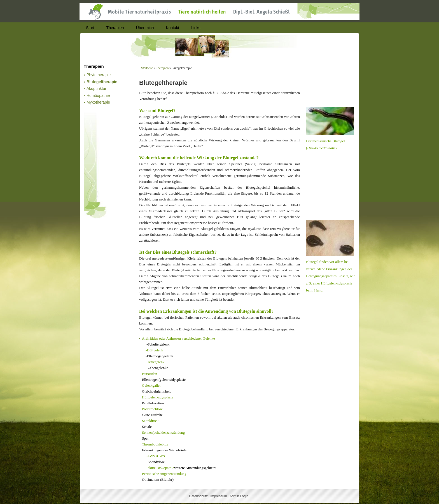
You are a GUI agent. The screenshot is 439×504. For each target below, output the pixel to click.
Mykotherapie (98, 102)
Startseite (147, 68)
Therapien (162, 68)
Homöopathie (98, 95)
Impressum (219, 496)
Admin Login (239, 496)
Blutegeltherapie (102, 82)
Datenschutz (198, 496)
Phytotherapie (99, 75)
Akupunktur (96, 88)
